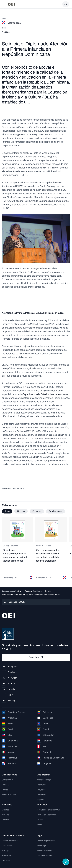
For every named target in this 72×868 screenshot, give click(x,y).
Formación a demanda (46, 815)
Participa (6, 850)
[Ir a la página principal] (11, 4)
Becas (40, 825)
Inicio (19, 591)
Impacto (40, 800)
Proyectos (41, 790)
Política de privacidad (46, 841)
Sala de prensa (8, 855)
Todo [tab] (7, 511)
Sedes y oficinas (9, 795)
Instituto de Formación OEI (48, 810)
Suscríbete (36, 657)
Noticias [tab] (21, 511)
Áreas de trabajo (44, 780)
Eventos (5, 810)
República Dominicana (33, 591)
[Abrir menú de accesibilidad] (66, 862)
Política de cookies (45, 850)
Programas (42, 785)
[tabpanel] (36, 549)
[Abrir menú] (4, 4)
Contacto (6, 860)
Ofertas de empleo (10, 841)
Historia (5, 785)
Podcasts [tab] (37, 511)
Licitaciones (7, 846)
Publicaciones (43, 795)
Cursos (40, 820)
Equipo (5, 790)
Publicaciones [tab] (55, 511)
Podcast (5, 820)
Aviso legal (42, 846)
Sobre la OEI (7, 780)
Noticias (48, 591)
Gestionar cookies (45, 855)
